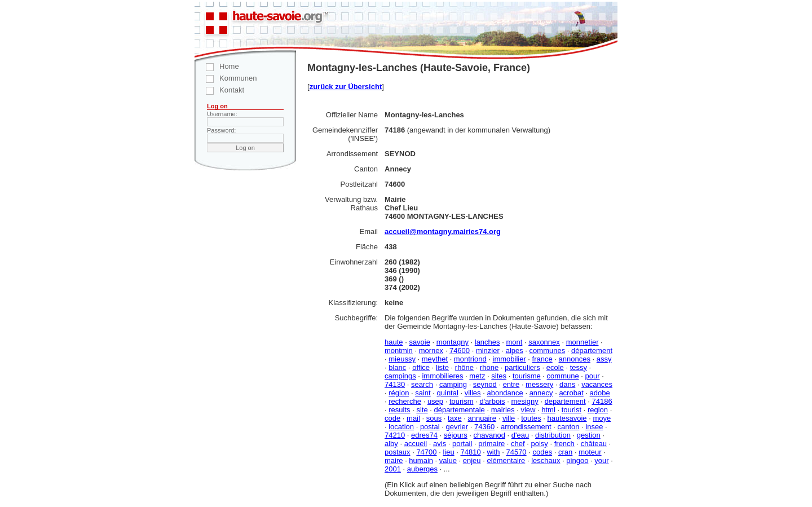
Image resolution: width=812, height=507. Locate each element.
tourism (462, 401)
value (448, 460)
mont (514, 342)
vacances (597, 384)
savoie (420, 342)
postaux (398, 452)
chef (518, 444)
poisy (539, 444)
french (564, 444)
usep (435, 401)
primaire (491, 444)
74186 (602, 401)
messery (539, 384)
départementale (459, 410)
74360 (484, 427)
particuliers (522, 367)
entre (511, 384)
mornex (431, 351)
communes (548, 351)
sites (499, 376)
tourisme (527, 376)
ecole (555, 367)
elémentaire (506, 460)
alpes (515, 351)
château (594, 444)
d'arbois (492, 401)
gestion (589, 435)
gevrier (457, 427)
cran (565, 452)
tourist (572, 410)
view (528, 410)
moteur (590, 452)
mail (413, 418)
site (422, 410)
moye (602, 418)
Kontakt (219, 90)
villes (473, 393)
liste (442, 367)
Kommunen (226, 78)
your (601, 460)
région (399, 393)
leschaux (546, 460)
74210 (395, 435)
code (392, 418)
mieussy (402, 359)
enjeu (472, 460)
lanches (487, 342)
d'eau (520, 435)
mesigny (524, 401)
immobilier (509, 359)
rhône (464, 367)
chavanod (489, 435)
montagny (453, 342)
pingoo (577, 460)
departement (565, 401)
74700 (426, 452)
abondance (505, 393)
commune (563, 376)
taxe (455, 418)
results (399, 410)
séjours (456, 435)
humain (421, 460)
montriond (470, 359)
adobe (600, 393)
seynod (485, 384)
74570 (516, 452)
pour (593, 376)
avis (440, 444)
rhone (489, 367)
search (422, 384)
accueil (416, 444)
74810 (470, 452)
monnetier (582, 342)
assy (604, 359)
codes (542, 452)
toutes (531, 418)
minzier (488, 351)
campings (400, 376)
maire (394, 460)
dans (567, 384)
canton (568, 427)
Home (217, 66)
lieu (448, 452)
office (421, 367)
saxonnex (544, 342)
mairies (503, 410)
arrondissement (526, 427)
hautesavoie (567, 418)
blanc (397, 367)
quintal (448, 393)
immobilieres (442, 376)
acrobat (571, 393)
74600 (460, 351)
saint (423, 393)
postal (430, 427)
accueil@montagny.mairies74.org (443, 232)
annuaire (482, 418)
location (401, 427)
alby (391, 444)
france (542, 359)
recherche (405, 401)
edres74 (424, 435)
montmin (399, 351)
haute (394, 342)
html (548, 410)
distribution (553, 435)
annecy (541, 393)
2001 (393, 469)
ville (509, 418)
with (493, 452)
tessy (579, 367)
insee (594, 427)
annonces (575, 359)
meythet (435, 359)
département (592, 351)
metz (477, 376)
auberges (422, 469)
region (598, 410)
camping (453, 384)
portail (462, 444)
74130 (395, 384)
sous (434, 418)
